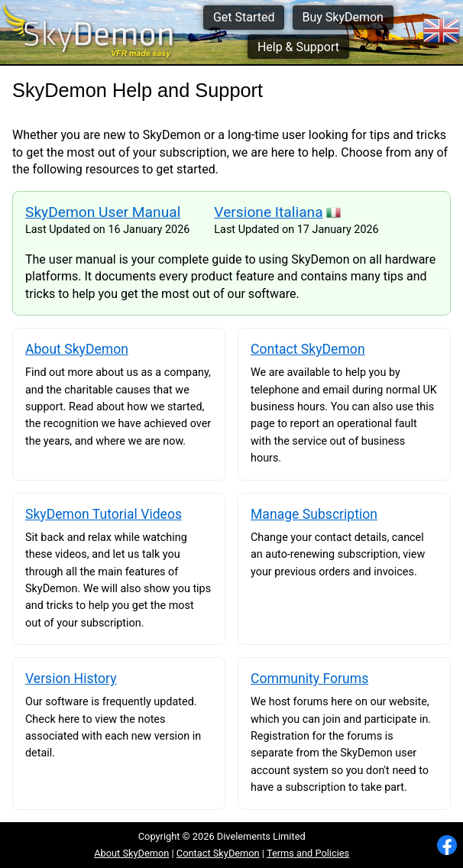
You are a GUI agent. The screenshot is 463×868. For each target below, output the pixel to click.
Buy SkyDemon (342, 17)
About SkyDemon (131, 853)
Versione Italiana (268, 212)
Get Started (244, 17)
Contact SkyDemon (218, 853)
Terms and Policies (308, 853)
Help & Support (298, 47)
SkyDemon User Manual (103, 212)
